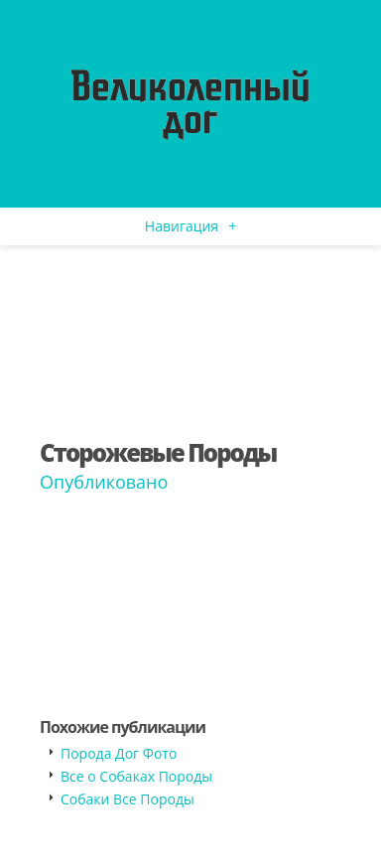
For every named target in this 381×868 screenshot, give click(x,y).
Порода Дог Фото (119, 753)
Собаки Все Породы (127, 799)
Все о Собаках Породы (136, 776)
